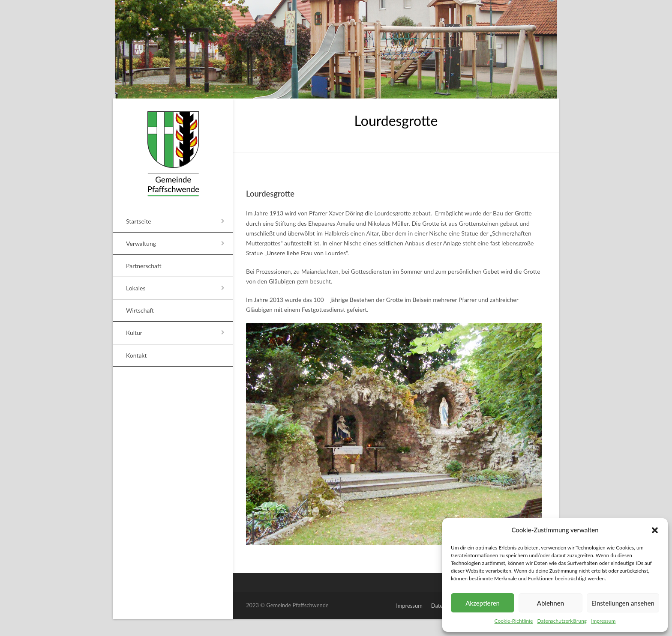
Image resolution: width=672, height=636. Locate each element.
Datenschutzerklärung (562, 621)
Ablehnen (550, 603)
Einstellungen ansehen (623, 603)
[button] (655, 530)
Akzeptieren (483, 603)
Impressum (603, 621)
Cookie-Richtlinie (514, 621)
